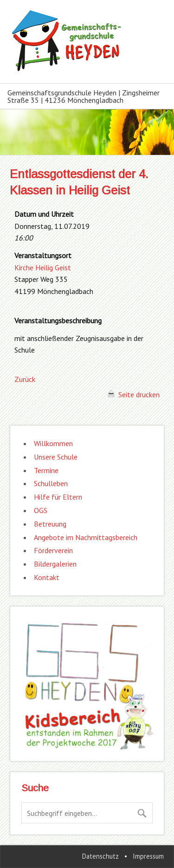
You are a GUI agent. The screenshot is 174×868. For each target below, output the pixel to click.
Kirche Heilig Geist (43, 267)
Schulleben (51, 483)
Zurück (25, 379)
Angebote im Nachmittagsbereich (86, 537)
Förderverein (53, 550)
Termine (46, 470)
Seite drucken (134, 394)
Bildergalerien (55, 564)
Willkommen (53, 443)
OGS (41, 510)
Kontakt (47, 577)
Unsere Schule (56, 457)
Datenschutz (100, 856)
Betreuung (50, 524)
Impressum (148, 856)
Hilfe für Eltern (58, 497)
